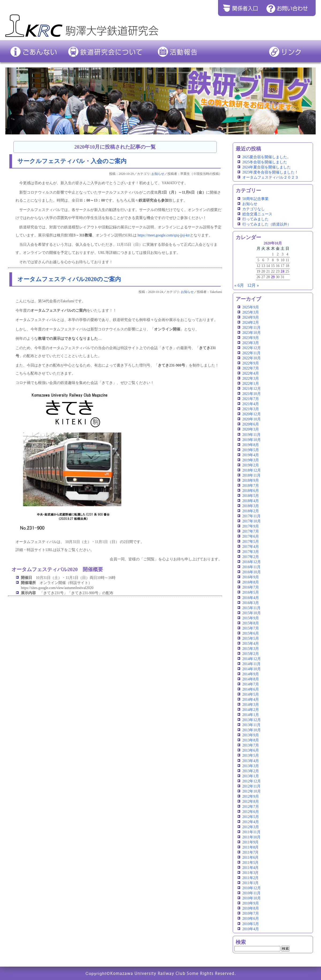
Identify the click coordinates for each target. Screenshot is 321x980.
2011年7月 (251, 852)
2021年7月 (251, 399)
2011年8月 (251, 847)
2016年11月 (251, 567)
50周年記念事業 (255, 199)
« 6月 (239, 285)
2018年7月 (251, 486)
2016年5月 (251, 592)
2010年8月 (251, 908)
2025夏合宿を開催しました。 (267, 157)
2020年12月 (252, 414)
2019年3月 (251, 460)
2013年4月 (251, 761)
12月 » (253, 285)
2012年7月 (251, 807)
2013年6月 (251, 750)
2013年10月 (252, 730)
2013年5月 (251, 755)
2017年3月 (251, 552)
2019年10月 (252, 440)
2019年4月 (251, 455)
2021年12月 (252, 389)
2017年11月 (251, 516)
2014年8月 (251, 679)
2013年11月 (251, 725)
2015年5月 (251, 638)
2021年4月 (251, 404)
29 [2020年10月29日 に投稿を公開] (273, 277)
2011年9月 (251, 842)
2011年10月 (251, 837)
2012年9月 (251, 796)
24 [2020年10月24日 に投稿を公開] (282, 271)
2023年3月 (251, 343)
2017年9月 (251, 526)
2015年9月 (251, 618)
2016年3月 (251, 603)
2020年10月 (252, 419)
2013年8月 (251, 740)
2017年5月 (251, 542)
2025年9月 (251, 307)
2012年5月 (251, 817)
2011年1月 (251, 883)
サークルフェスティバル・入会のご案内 (72, 161)
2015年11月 (251, 608)
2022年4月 (251, 373)
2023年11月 (251, 328)
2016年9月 (251, 577)
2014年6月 (251, 689)
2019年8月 (251, 445)
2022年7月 (251, 368)
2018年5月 (251, 496)
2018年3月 (251, 506)
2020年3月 (251, 429)
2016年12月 (252, 562)
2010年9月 (251, 903)
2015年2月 (251, 654)
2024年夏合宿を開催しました (267, 167)
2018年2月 (251, 511)
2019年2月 (251, 465)
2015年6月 (251, 633)
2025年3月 (251, 312)
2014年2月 (251, 710)
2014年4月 (251, 700)
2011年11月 (251, 832)
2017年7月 (251, 531)
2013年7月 (251, 745)
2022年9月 (251, 363)
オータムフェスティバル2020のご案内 (69, 279)
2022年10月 (252, 358)
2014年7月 (251, 684)
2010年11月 (251, 893)
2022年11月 (251, 353)
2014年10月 (252, 669)
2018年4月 (251, 501)
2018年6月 (251, 491)
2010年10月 (252, 898)
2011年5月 (251, 863)
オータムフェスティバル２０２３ (270, 177)
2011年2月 (251, 878)
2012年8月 (251, 802)
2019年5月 (251, 450)
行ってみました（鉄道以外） (267, 224)
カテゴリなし (254, 209)
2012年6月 (251, 812)
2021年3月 (251, 409)
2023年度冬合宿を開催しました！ (270, 172)
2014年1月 (251, 715)
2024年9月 (251, 317)
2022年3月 (251, 378)
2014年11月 (251, 664)
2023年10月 (252, 333)
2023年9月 (251, 338)
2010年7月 (251, 913)
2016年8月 (251, 582)
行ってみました (255, 219)
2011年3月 (251, 873)
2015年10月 (252, 613)
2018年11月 (251, 475)
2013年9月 (251, 735)
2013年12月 (252, 720)
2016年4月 (251, 598)
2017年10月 (252, 521)
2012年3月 (251, 827)
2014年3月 (251, 705)
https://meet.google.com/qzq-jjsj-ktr (164, 235)
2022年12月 (252, 348)
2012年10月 (252, 791)
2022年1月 (251, 384)
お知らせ (158, 174)
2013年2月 (251, 771)
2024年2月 (251, 323)
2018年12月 (252, 470)
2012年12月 (252, 781)
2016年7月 (251, 587)
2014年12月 (252, 659)
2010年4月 (251, 929)
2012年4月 (251, 822)
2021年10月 (252, 394)
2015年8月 (251, 623)
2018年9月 (251, 480)
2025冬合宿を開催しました (265, 162)
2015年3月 (251, 649)
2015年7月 (251, 628)
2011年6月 (251, 858)
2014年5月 (251, 694)
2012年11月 (251, 786)
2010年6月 (251, 919)
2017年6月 (251, 536)
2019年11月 (251, 435)
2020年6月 (251, 424)
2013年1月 (251, 776)
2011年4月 (251, 868)
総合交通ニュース (257, 214)
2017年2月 (251, 557)
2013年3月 (251, 766)
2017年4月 (251, 547)
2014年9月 (251, 674)
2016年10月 (252, 572)
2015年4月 (251, 644)
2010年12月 (252, 888)
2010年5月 (251, 924)
